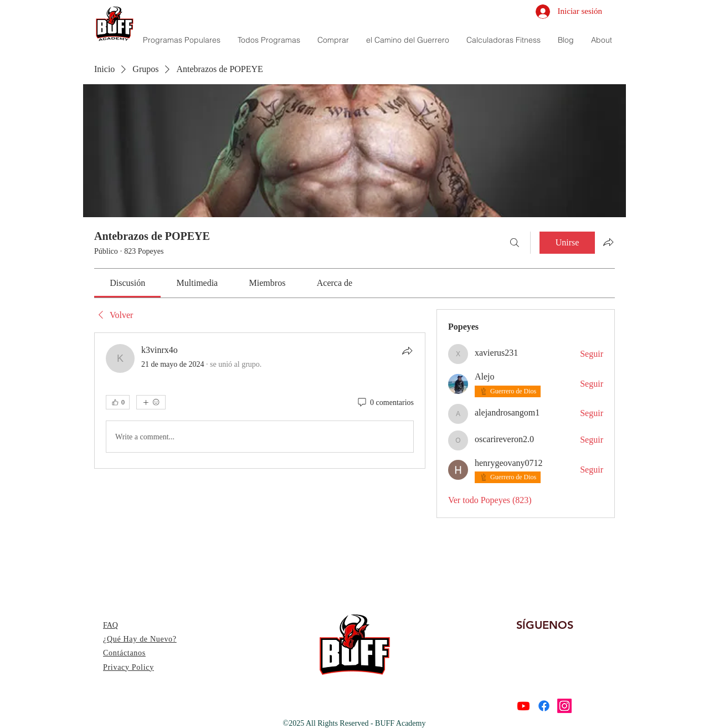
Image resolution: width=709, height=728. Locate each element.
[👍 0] (118, 402)
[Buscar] (515, 243)
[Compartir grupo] (608, 242)
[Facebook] (544, 706)
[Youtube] (523, 706)
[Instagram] (564, 706)
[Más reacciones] (151, 402)
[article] (260, 401)
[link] (127, 283)
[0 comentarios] (385, 403)
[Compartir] (407, 351)
